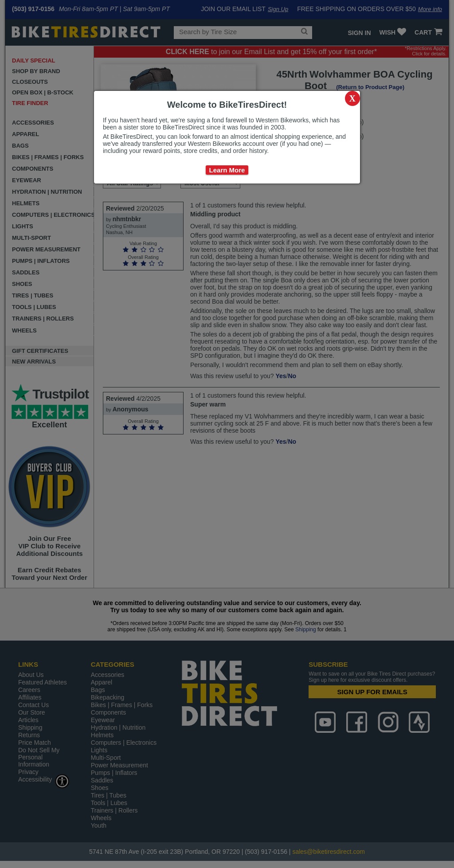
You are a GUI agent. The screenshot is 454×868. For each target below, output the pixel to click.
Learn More (227, 170)
